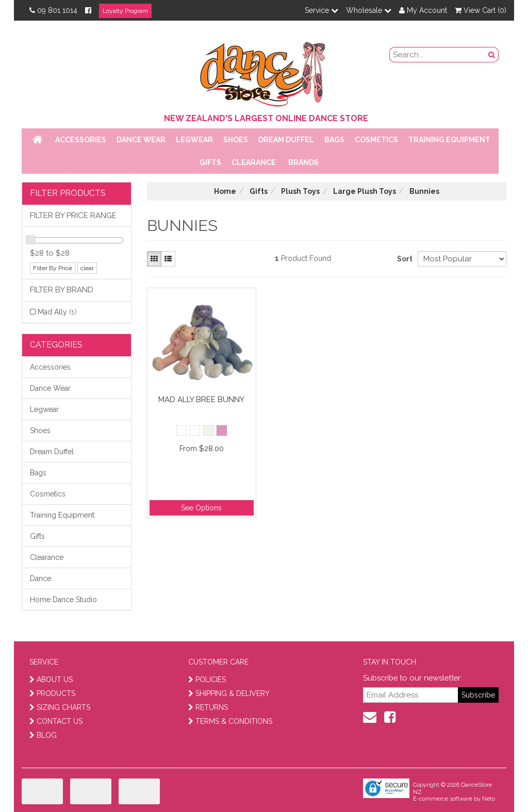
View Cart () (481, 10)
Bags (334, 140)
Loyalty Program (125, 11)
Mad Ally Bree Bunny (201, 400)
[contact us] (370, 717)
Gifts (210, 162)
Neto (489, 799)
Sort (403, 259)
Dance (40, 578)
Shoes (236, 140)
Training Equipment (449, 140)
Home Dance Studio (63, 600)
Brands (303, 162)
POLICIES (207, 680)
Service (321, 10)
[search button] (492, 55)
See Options (201, 508)
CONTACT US (56, 721)
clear (87, 268)
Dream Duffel (286, 140)
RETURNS (208, 707)
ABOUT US (51, 680)
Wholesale (369, 10)
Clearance (254, 162)
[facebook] (390, 717)
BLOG (43, 735)
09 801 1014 (53, 10)
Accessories (81, 140)
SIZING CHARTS (60, 707)
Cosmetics (376, 140)
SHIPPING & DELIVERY (229, 693)
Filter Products (68, 193)
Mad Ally (57, 312)
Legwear (194, 140)
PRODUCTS (52, 693)
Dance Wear (141, 140)
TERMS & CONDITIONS (230, 721)
